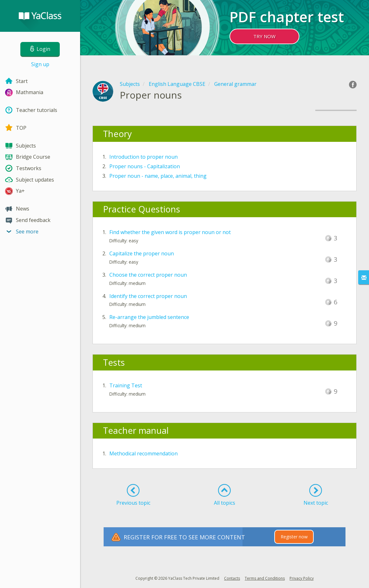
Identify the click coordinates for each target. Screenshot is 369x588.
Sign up (40, 64)
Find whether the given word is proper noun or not (170, 232)
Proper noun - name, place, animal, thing (158, 176)
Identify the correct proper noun (148, 296)
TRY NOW (264, 36)
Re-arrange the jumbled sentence (149, 317)
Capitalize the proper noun (142, 253)
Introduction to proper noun (143, 157)
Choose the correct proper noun (148, 275)
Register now (294, 537)
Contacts (232, 578)
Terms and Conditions (265, 578)
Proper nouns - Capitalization (145, 166)
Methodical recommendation (143, 453)
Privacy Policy (302, 578)
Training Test (126, 385)
